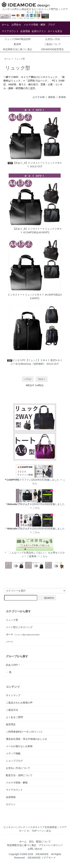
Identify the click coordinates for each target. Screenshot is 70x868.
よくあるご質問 (14, 717)
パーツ (10, 642)
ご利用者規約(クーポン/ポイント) (24, 732)
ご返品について (52, 44)
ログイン (11, 804)
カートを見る (55, 31)
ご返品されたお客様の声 (19, 703)
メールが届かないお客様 (19, 746)
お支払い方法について (18, 768)
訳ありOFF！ (13, 665)
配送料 (17, 44)
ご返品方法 (12, 710)
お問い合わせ (35, 849)
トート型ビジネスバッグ (19, 627)
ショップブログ (14, 761)
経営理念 (11, 724)
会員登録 (25, 31)
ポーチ (23, 634)
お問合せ (16, 25)
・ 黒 (9, 672)
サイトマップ (13, 695)
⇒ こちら (35, 508)
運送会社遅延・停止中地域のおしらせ (27, 739)
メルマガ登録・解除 (34, 25)
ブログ (51, 25)
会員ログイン (39, 31)
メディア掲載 (13, 753)
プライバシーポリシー (51, 845)
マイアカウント (10, 31)
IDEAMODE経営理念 (53, 49)
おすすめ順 (39, 97)
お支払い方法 (52, 39)
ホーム (5, 25)
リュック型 (20, 59)
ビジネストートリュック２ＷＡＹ (26, 295)
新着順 (62, 97)
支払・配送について (40, 842)
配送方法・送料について (19, 775)
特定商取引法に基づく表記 (17, 49)
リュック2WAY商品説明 (17, 39)
